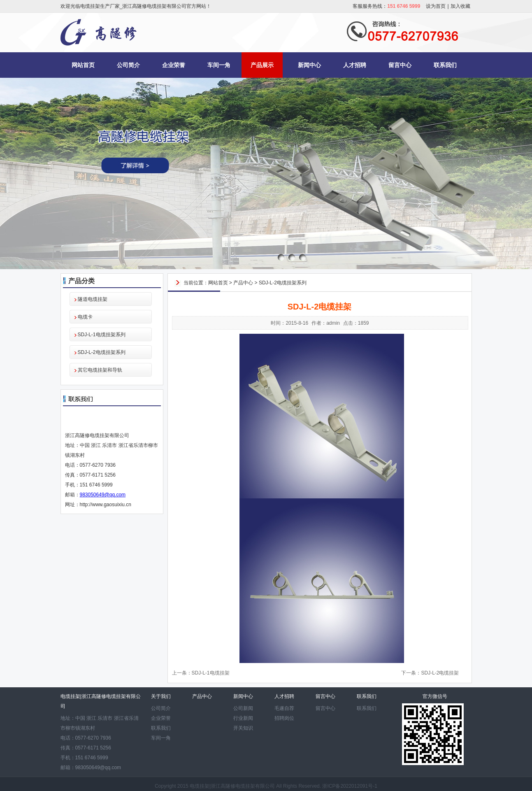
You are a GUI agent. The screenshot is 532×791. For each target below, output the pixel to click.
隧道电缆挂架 (93, 299)
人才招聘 (355, 65)
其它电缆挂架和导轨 (100, 370)
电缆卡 (85, 317)
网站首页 (83, 65)
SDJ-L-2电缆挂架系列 (102, 352)
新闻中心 (309, 65)
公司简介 (128, 65)
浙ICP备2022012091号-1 (350, 786)
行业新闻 (243, 718)
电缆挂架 (200, 786)
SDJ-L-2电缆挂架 (440, 673)
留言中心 (400, 65)
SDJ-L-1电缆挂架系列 (102, 335)
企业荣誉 (174, 65)
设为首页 (436, 6)
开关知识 (243, 728)
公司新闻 (243, 708)
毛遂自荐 (284, 708)
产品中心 (243, 283)
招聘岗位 (284, 718)
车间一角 (219, 65)
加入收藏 (460, 6)
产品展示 (262, 65)
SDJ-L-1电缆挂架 (211, 673)
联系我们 (445, 65)
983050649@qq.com (103, 495)
